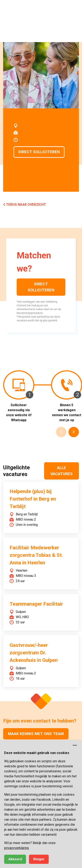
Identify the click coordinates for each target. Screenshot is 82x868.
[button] (75, 7)
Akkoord (15, 859)
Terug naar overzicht (25, 205)
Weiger (39, 859)
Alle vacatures (62, 471)
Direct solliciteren (39, 152)
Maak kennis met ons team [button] (36, 734)
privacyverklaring (16, 848)
